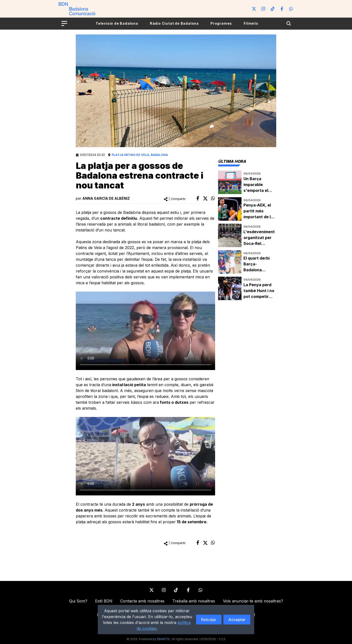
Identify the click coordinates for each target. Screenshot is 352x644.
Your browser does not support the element (145, 331)
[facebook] (198, 198)
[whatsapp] (213, 198)
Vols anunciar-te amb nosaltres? (253, 601)
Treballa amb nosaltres (194, 601)
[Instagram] (263, 9)
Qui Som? (78, 601)
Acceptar (237, 620)
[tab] (232, 161)
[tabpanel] (247, 235)
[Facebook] (282, 9)
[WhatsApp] (291, 9)
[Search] (289, 23)
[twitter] (205, 198)
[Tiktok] (273, 9)
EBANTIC (164, 639)
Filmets (251, 23)
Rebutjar (209, 620)
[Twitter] (254, 9)
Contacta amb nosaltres (142, 601)
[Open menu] (64, 23)
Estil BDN (104, 601)
